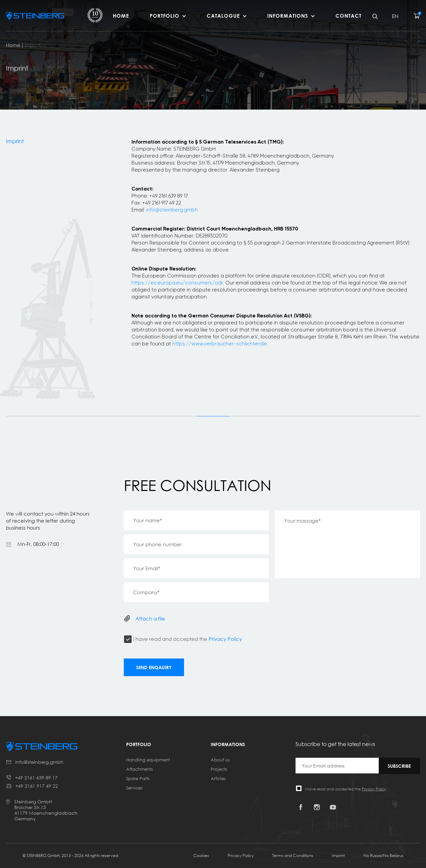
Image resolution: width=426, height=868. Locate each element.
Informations (288, 16)
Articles (218, 778)
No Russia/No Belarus (383, 856)
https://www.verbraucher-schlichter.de (220, 344)
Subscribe (399, 766)
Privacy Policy (225, 639)
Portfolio (165, 16)
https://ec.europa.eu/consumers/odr (177, 283)
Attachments (139, 769)
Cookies (201, 856)
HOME (121, 16)
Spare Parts (138, 778)
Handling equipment (148, 760)
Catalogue (223, 16)
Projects (219, 769)
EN (395, 16)
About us (220, 760)
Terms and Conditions (293, 856)
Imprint (338, 856)
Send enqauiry (154, 667)
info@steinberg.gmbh (172, 210)
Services (134, 788)
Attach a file (150, 619)
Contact (348, 16)
